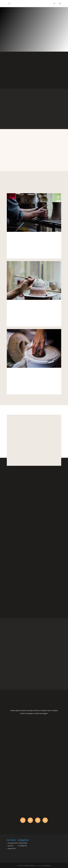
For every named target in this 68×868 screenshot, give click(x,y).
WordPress (47, 866)
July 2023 (11, 846)
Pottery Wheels (23, 843)
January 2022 (12, 848)
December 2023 (13, 843)
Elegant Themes (30, 866)
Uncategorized (23, 846)
